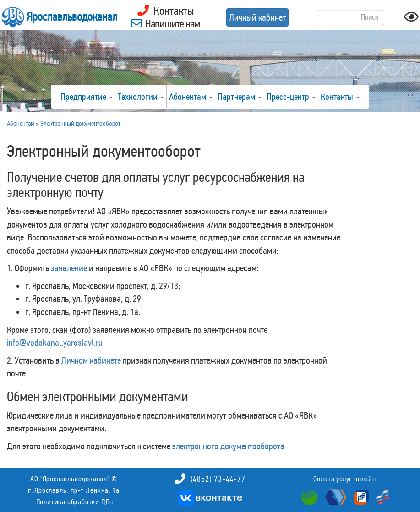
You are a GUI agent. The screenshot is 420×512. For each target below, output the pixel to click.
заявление (69, 268)
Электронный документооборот (80, 124)
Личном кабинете (91, 360)
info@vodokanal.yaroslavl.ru (55, 343)
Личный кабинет (257, 17)
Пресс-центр (291, 97)
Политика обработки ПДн (75, 502)
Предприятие (87, 97)
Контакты (340, 97)
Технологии (141, 97)
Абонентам (191, 97)
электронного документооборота (228, 446)
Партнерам (240, 97)
